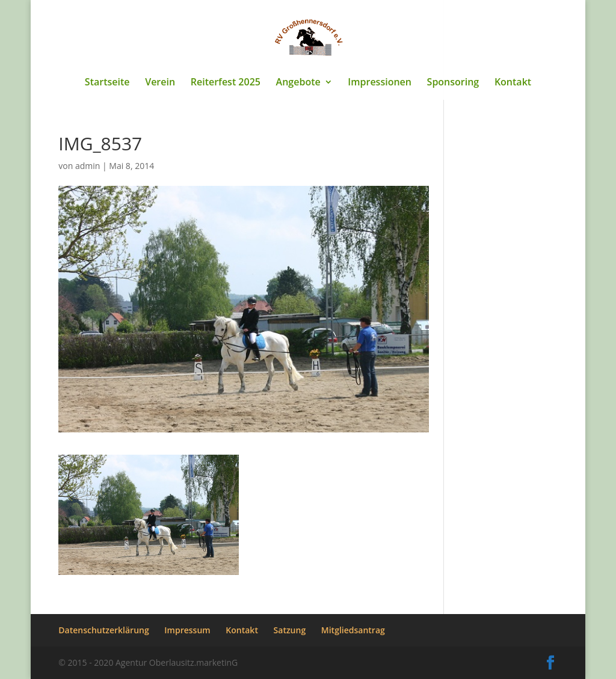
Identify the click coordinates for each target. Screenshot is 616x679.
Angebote (298, 83)
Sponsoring (453, 83)
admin (88, 166)
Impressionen (380, 83)
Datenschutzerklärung (103, 630)
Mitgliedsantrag (353, 630)
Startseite (107, 83)
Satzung (290, 630)
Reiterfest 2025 (226, 83)
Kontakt (513, 83)
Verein (160, 83)
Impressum (187, 630)
